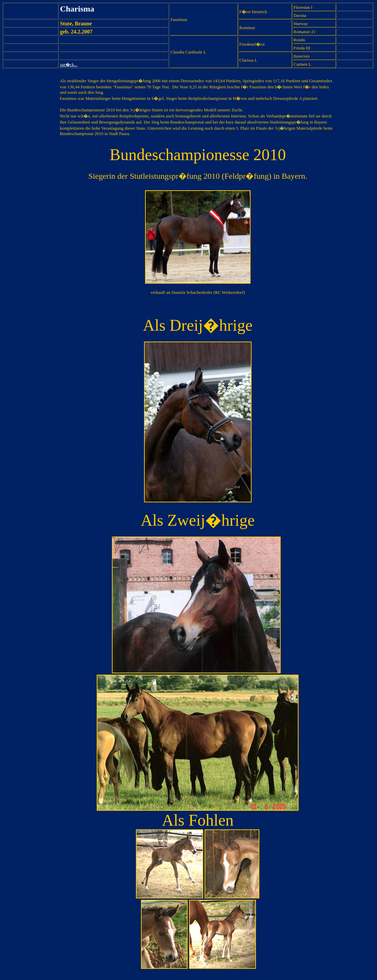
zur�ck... (69, 64)
